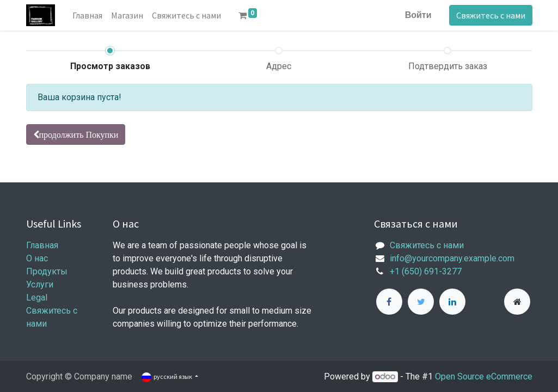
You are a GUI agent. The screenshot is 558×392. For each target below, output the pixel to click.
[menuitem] (87, 15)
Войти (418, 15)
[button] (76, 134)
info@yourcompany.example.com (452, 258)
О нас (37, 258)
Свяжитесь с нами (491, 15)
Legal (37, 298)
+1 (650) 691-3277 (426, 271)
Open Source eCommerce (484, 376)
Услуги (40, 284)
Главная (42, 245)
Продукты (47, 271)
